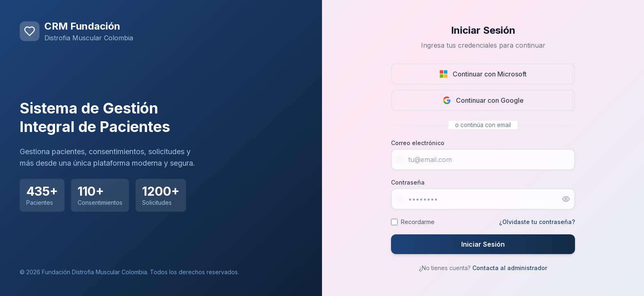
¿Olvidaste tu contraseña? (537, 222)
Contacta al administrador (510, 268)
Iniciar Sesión (483, 244)
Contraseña (408, 182)
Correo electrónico (418, 143)
